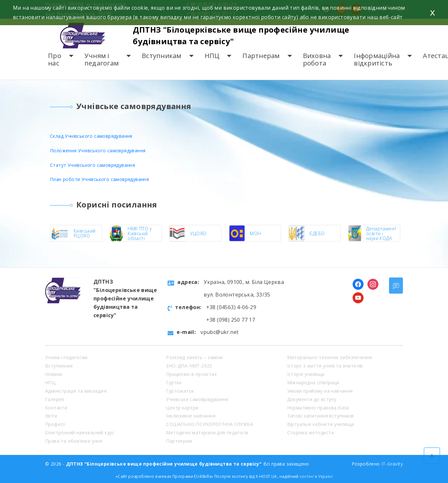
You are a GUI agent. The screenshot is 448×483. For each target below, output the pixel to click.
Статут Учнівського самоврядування (93, 165)
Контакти (56, 408)
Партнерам (261, 56)
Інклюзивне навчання (191, 416)
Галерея (55, 399)
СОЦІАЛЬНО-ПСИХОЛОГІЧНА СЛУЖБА (209, 424)
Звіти (51, 416)
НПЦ (212, 56)
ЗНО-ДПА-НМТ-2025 (189, 366)
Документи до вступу (312, 399)
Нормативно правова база (318, 408)
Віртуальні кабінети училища (321, 424)
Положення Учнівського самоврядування (98, 151)
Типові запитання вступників (321, 416)
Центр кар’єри (182, 408)
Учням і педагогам (102, 60)
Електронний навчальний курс (80, 433)
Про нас (55, 60)
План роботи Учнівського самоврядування (99, 179)
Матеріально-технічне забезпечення (330, 357)
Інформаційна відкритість (377, 60)
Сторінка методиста (311, 433)
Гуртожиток (180, 391)
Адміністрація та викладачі (76, 391)
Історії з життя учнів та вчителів (325, 366)
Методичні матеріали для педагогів (207, 433)
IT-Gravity (392, 464)
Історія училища (306, 374)
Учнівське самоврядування (197, 399)
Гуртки (174, 382)
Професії (55, 424)
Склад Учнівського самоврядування (91, 136)
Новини (54, 374)
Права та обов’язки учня (74, 441)
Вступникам (162, 56)
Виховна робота (317, 60)
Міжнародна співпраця (313, 382)
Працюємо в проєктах (191, 374)
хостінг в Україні (316, 476)
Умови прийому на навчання (320, 391)
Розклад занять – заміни (194, 357)
